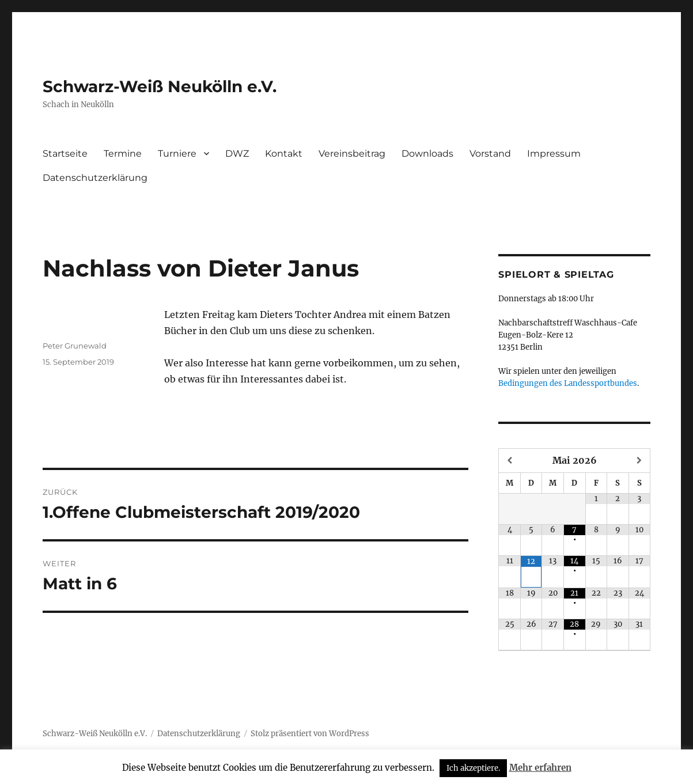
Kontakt (284, 154)
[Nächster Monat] (640, 461)
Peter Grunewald (75, 346)
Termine (123, 154)
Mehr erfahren (540, 768)
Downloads (427, 154)
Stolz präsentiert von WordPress (310, 734)
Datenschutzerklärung (95, 178)
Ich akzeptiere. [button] (473, 768)
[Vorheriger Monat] (510, 461)
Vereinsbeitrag (352, 154)
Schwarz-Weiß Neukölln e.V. (160, 86)
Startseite (65, 154)
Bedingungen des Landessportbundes (568, 383)
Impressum (554, 154)
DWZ (237, 154)
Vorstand (490, 154)
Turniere (177, 154)
